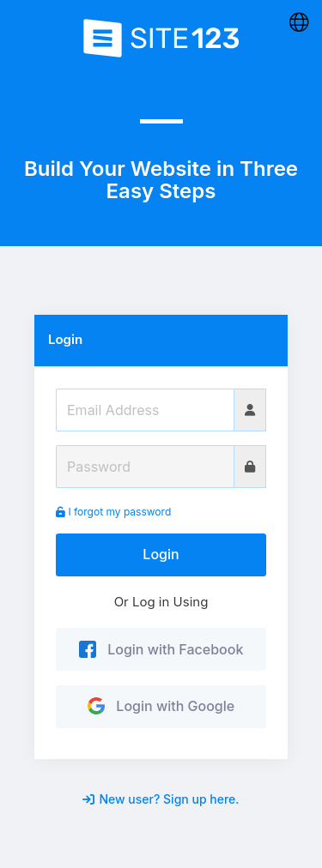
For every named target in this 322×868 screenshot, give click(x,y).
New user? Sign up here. (161, 799)
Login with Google (161, 706)
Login (161, 554)
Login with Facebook (161, 649)
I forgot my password (113, 512)
